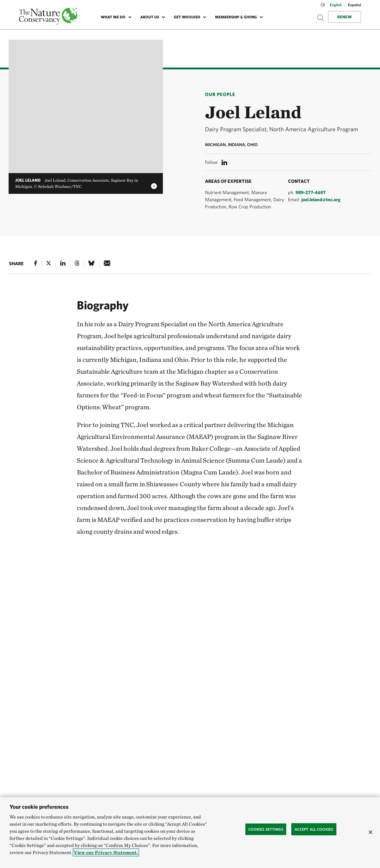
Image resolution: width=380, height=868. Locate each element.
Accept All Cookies (314, 829)
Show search (321, 18)
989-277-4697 (311, 192)
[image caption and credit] (154, 184)
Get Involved (187, 17)
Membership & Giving (236, 17)
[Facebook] (36, 264)
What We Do (113, 17)
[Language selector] (323, 8)
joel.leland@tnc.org (321, 199)
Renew (345, 17)
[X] (49, 264)
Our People (220, 94)
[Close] (371, 832)
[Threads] (77, 264)
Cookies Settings (266, 829)
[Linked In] (63, 264)
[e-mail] (107, 264)
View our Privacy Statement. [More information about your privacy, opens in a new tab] (106, 852)
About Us (150, 17)
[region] (190, 833)
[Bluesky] (91, 264)
